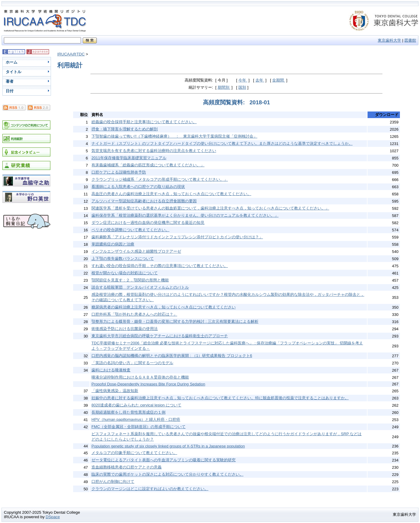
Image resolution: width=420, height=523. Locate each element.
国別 (242, 87)
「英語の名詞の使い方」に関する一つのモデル (132, 363)
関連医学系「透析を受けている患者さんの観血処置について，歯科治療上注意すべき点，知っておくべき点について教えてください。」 (210, 208)
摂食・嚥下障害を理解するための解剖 (125, 129)
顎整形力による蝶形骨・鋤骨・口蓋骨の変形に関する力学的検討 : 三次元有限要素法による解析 (175, 321)
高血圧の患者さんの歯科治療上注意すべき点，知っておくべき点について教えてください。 (171, 194)
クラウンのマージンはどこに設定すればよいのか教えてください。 (150, 489)
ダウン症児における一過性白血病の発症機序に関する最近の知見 (148, 223)
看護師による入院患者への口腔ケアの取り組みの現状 (138, 187)
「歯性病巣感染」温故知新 (115, 391)
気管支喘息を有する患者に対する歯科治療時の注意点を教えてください (154, 151)
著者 (10, 81)
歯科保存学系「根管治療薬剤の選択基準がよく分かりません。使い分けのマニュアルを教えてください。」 (185, 215)
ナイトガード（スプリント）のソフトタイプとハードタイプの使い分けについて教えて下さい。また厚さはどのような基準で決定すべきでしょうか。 (222, 143)
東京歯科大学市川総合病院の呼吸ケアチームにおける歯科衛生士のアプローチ (160, 336)
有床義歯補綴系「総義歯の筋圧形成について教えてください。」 (148, 165)
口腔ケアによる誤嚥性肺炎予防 (119, 172)
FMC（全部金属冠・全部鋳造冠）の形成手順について (139, 427)
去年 (260, 80)
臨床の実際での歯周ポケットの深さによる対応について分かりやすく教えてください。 (167, 474)
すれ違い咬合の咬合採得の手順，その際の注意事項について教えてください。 (160, 266)
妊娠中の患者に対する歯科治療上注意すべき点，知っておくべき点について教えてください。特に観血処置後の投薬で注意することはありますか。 (220, 398)
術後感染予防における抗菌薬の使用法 (125, 329)
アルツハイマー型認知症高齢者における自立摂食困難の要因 (144, 201)
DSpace (53, 517)
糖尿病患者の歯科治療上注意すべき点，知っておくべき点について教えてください (164, 307)
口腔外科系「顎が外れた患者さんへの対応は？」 (134, 314)
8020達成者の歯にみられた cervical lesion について (136, 405)
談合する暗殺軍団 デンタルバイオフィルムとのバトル (140, 287)
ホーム (12, 62)
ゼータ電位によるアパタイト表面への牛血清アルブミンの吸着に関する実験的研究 (164, 460)
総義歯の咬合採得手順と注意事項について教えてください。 (144, 122)
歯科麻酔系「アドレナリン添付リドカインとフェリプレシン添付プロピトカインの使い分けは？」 (177, 237)
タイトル (13, 72)
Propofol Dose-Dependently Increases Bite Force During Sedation (148, 384)
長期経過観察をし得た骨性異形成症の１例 (128, 412)
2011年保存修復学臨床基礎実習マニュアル (129, 158)
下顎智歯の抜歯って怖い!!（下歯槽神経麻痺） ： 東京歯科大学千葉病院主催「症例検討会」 (174, 136)
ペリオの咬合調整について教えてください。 (130, 230)
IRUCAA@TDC (71, 54)
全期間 (279, 80)
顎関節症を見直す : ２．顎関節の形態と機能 (130, 280)
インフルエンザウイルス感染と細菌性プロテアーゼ (136, 251)
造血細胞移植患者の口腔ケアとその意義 (127, 467)
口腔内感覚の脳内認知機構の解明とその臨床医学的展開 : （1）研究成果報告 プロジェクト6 (172, 356)
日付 (10, 91)
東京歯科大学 (389, 40)
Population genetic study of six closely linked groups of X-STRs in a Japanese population (168, 446)
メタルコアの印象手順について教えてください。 (134, 453)
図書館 (410, 40)
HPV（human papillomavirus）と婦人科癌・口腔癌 (136, 419)
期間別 (224, 87)
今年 (243, 80)
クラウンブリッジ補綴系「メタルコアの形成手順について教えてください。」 (160, 179)
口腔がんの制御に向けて (113, 481)
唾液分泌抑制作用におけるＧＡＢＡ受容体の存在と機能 (140, 377)
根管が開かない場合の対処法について (125, 273)
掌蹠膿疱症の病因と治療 (113, 244)
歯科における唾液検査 (111, 370)
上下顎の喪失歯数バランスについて (123, 259)
